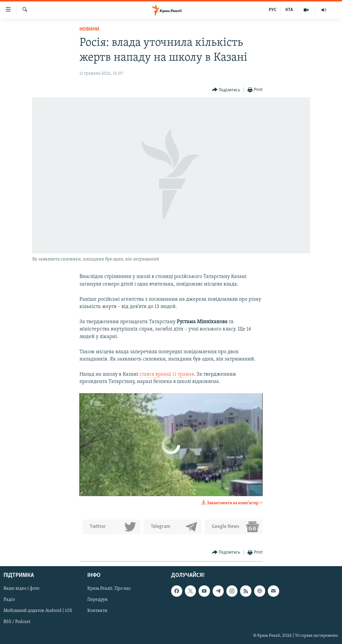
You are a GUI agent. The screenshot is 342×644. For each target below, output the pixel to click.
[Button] (226, 90)
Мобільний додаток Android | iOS (38, 611)
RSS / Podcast (17, 622)
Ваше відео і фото (21, 589)
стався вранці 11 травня (167, 374)
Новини (89, 29)
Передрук (98, 600)
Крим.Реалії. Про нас (109, 589)
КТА (289, 10)
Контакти (97, 611)
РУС (273, 10)
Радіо (9, 600)
